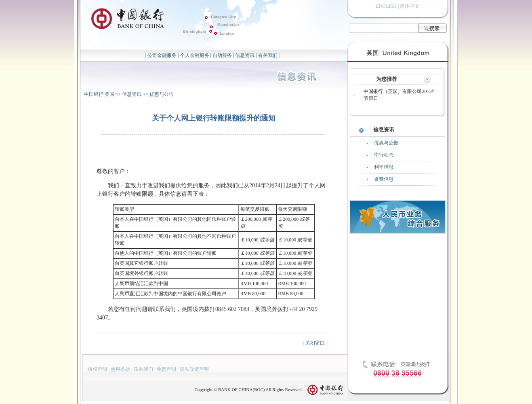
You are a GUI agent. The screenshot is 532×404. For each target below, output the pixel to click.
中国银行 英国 (99, 94)
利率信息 (384, 167)
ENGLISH (386, 6)
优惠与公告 (162, 94)
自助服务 (222, 55)
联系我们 (143, 369)
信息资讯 (245, 55)
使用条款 (120, 369)
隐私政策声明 (194, 369)
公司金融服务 (162, 55)
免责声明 (166, 369)
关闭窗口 (315, 343)
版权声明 (97, 369)
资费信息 (384, 179)
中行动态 (384, 155)
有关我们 (268, 55)
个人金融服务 (195, 55)
